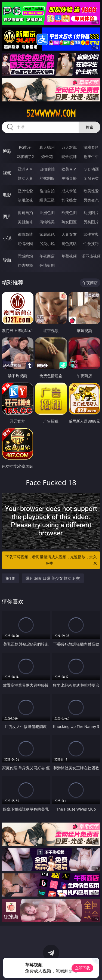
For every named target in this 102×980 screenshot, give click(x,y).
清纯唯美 (47, 222)
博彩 (7, 151)
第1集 (10, 578)
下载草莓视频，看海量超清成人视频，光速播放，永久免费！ (52, 560)
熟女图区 (69, 222)
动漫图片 (91, 213)
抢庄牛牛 (91, 156)
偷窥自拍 (25, 213)
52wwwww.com (51, 113)
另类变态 (91, 200)
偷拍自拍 (47, 191)
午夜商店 (47, 256)
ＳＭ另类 (91, 178)
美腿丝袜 (25, 222)
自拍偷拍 (47, 169)
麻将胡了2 (25, 156)
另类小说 (47, 244)
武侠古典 (91, 234)
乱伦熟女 (69, 200)
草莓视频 (69, 256)
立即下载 (82, 968)
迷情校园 (25, 244)
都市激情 (25, 234)
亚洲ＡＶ (25, 169)
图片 (7, 216)
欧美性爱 (91, 191)
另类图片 (91, 222)
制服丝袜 (25, 200)
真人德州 (47, 147)
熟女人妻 (25, 178)
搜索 (89, 127)
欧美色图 (69, 213)
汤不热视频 (91, 256)
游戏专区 (91, 147)
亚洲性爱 (25, 191)
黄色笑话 (69, 244)
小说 (7, 238)
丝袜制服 (47, 178)
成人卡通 (69, 191)
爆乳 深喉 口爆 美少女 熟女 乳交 (53, 578)
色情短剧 (47, 265)
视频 (7, 173)
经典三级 (47, 200)
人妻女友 (69, 234)
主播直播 (69, 178)
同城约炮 (25, 256)
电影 (7, 195)
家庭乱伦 (47, 234)
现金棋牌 (69, 156)
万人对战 (69, 147)
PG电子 (25, 147)
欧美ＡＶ (69, 169)
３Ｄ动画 (91, 169)
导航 (7, 260)
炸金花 (47, 156)
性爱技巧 (91, 244)
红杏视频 (25, 265)
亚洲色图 (47, 213)
